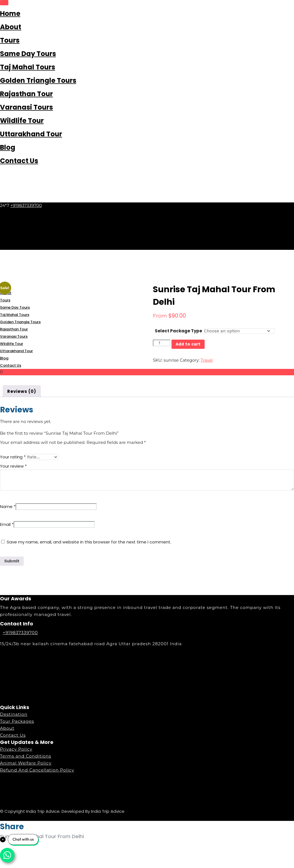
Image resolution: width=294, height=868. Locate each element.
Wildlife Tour (22, 121)
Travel (207, 360)
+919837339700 (26, 205)
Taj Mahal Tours (28, 67)
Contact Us (19, 161)
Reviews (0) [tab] (22, 391)
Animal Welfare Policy (26, 763)
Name (8, 506)
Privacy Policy (16, 749)
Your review (13, 466)
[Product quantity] (161, 343)
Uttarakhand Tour (31, 134)
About (11, 27)
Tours (10, 40)
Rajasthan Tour (26, 94)
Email (7, 524)
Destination (14, 714)
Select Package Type (178, 331)
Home (10, 14)
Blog (8, 147)
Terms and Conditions (26, 756)
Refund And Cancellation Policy (37, 770)
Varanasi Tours (26, 107)
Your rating (13, 457)
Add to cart (188, 344)
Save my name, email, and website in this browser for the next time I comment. (89, 542)
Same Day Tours (28, 54)
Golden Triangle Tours (38, 80)
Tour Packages (17, 721)
